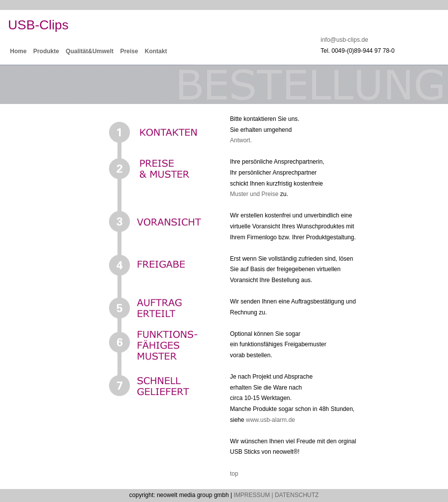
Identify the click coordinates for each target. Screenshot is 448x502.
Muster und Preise (254, 194)
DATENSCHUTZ (297, 495)
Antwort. (241, 140)
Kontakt (156, 51)
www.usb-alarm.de (271, 420)
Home (18, 51)
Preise (129, 51)
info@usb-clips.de (344, 40)
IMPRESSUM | (253, 495)
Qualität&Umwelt (90, 51)
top (234, 474)
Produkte (46, 51)
